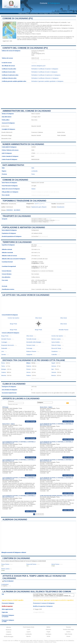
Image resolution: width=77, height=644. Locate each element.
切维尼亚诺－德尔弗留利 (13, 210)
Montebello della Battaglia (34, 342)
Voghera (31, 30)
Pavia (33, 174)
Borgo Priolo (45, 28)
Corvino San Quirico (55, 28)
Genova (54, 366)
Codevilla (54, 354)
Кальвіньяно (61, 207)
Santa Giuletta (56, 342)
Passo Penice (5, 564)
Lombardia (34, 171)
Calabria (9, 632)
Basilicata (9, 630)
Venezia (54, 372)
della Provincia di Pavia (43, 22)
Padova (29, 375)
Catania (4, 372)
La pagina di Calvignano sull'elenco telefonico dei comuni (37, 591)
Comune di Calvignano (15, 180)
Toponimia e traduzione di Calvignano (24, 201)
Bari (53, 369)
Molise (48, 627)
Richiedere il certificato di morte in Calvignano (44, 72)
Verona (28, 372)
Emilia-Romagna (9, 637)
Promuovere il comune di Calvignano (44, 603)
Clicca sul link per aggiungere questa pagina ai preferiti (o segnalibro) (53, 600)
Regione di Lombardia (24, 14)
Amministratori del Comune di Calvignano (27, 111)
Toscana (68, 627)
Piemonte (48, 629)
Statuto (33, 189)
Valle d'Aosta (68, 634)
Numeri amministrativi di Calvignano (23, 144)
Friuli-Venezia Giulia (29, 627)
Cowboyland (5, 584)
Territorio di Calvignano (17, 242)
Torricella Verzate (31, 339)
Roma (3, 363)
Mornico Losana (56, 339)
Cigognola (29, 354)
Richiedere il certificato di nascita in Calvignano (45, 69)
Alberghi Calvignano (15, 519)
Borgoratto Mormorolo (8, 345)
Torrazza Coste (31, 345)
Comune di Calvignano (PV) (18, 18)
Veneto (68, 636)
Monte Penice (55, 564)
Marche (29, 636)
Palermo (29, 366)
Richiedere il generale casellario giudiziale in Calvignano (47, 81)
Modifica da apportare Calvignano (43, 606)
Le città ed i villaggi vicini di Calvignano (26, 295)
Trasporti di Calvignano (17, 216)
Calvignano (20, 22)
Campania (9, 634)
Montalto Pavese (64, 330)
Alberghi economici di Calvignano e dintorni (14, 552)
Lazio (29, 629)
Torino (3, 366)
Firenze (29, 369)
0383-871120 (35, 58)
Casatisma (55, 351)
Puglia (48, 632)
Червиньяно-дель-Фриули (39, 207)
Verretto (4, 354)
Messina (4, 375)
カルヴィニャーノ (40, 204)
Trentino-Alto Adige (68, 629)
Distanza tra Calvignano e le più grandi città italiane (34, 360)
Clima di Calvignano (14, 384)
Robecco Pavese (31, 351)
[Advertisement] (38, 95)
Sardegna (48, 634)
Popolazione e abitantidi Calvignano (24, 227)
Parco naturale (6, 195)
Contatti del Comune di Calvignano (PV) (25, 48)
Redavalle (4, 348)
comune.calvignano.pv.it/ (38, 66)
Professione (11, 401)
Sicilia (48, 636)
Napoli (53, 363)
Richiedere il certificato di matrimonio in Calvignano (46, 75)
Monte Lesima (5, 569)
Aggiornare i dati (7, 41)
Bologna (4, 369)
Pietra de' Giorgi (56, 345)
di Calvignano (50, 3)
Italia (33, 168)
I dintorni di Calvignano (16, 558)
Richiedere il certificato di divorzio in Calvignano (45, 78)
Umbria (68, 632)
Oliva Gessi (37, 28)
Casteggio (4, 342)
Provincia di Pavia (34, 14)
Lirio (3, 351)
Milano (28, 363)
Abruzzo (9, 627)
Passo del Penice (31, 564)
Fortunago (29, 348)
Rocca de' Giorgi (56, 348)
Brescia (54, 375)
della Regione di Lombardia (59, 22)
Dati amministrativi (13, 165)
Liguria (29, 632)
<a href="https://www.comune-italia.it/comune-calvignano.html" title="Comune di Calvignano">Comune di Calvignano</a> (54, 595)
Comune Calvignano (44, 14)
